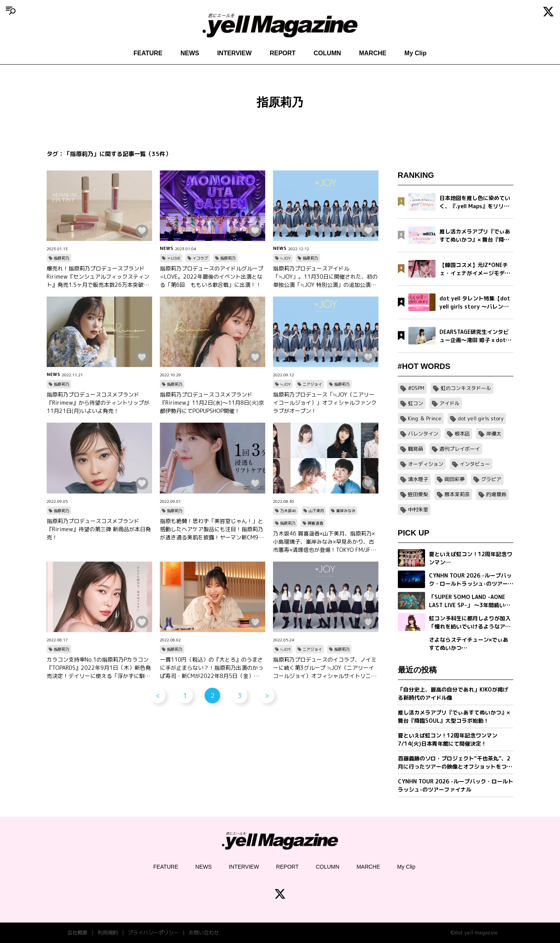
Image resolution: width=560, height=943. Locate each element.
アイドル (450, 403)
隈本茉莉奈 (457, 494)
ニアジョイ (312, 384)
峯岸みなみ (346, 511)
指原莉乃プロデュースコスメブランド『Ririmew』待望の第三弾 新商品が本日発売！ (99, 529)
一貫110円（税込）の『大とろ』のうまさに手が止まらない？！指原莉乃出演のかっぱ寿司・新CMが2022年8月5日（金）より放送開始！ (212, 668)
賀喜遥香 (315, 523)
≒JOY (285, 258)
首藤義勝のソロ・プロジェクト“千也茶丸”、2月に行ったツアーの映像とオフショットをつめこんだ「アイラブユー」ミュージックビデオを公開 (455, 763)
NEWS (190, 53)
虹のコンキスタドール (466, 388)
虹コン (416, 403)
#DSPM (416, 388)
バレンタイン (423, 434)
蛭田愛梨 (418, 494)
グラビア (491, 479)
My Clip (416, 53)
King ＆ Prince (425, 418)
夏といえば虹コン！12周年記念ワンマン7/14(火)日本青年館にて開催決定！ (448, 739)
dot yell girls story (481, 418)
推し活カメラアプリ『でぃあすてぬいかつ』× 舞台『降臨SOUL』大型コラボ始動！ (454, 716)
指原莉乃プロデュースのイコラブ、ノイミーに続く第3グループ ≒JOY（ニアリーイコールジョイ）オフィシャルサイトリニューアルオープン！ (325, 668)
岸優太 (494, 434)
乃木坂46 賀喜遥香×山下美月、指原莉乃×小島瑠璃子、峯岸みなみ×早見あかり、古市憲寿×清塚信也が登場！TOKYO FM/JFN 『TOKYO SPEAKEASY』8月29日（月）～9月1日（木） (324, 542)
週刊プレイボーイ (460, 449)
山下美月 (316, 511)
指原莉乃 (61, 258)
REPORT (283, 53)
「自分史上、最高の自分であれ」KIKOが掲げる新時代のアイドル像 (453, 694)
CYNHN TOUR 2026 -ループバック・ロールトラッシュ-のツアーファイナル (456, 785)
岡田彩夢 (455, 479)
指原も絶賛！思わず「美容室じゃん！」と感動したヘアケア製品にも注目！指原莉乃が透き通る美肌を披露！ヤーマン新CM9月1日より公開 (212, 529)
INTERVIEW (234, 53)
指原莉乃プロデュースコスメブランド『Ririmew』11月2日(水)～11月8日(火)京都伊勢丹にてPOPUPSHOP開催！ (212, 403)
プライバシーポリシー (153, 932)
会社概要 (77, 932)
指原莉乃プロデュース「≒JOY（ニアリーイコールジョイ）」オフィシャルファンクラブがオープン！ (325, 403)
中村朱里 (418, 509)
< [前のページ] (158, 695)
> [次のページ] (267, 695)
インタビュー (475, 464)
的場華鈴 (496, 494)
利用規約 (108, 932)
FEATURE (148, 53)
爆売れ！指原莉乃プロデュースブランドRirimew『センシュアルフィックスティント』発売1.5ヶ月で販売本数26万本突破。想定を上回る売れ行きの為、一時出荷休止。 (98, 277)
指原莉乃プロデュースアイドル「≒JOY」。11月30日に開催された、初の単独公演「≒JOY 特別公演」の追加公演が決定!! (325, 277)
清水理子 (418, 479)
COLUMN (327, 53)
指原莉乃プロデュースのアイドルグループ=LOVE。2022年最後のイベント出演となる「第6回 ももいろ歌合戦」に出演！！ (212, 277)
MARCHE (373, 53)
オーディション (426, 464)
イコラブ (200, 258)
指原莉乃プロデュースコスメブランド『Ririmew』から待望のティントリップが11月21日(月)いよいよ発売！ (98, 403)
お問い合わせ (204, 932)
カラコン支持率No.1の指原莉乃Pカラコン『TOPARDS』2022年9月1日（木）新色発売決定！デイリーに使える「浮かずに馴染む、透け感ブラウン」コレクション (99, 668)
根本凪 (462, 434)
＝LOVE (174, 258)
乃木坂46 (288, 511)
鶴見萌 (416, 449)
